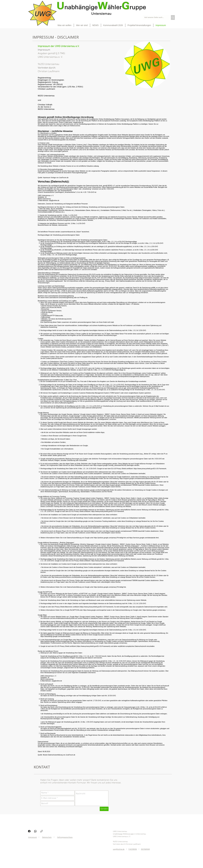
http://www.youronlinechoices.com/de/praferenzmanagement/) (119, 376)
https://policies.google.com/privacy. (154, 610)
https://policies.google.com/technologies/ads (95, 490)
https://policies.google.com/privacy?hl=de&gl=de (110, 538)
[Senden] (104, 809)
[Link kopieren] (42, 831)
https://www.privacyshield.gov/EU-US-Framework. (150, 469)
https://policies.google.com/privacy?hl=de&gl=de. (110, 587)
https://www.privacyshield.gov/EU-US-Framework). (97, 607)
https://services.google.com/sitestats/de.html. (144, 538)
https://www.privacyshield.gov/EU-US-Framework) (93, 646)
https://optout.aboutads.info (66, 376)
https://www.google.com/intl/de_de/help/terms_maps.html (95, 640)
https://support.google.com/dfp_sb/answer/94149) (110, 465)
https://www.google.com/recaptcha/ (95, 610)
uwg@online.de (78, 122)
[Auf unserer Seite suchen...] (154, 17)
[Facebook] (29, 831)
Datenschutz (47, 837)
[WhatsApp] (35, 831)
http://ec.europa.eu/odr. (50, 122)
